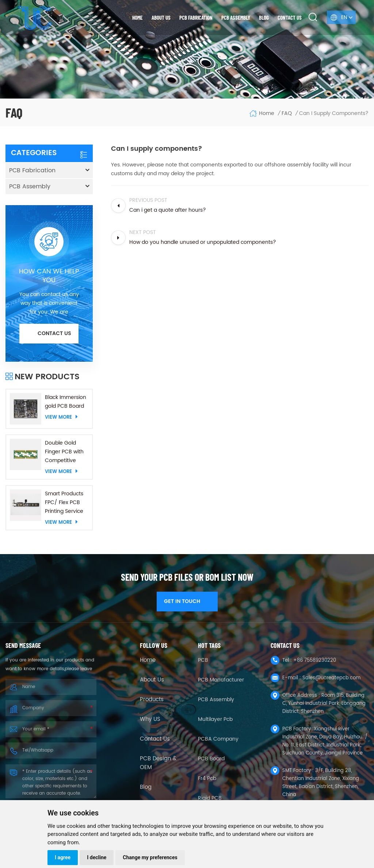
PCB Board (211, 759)
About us (161, 18)
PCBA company (218, 739)
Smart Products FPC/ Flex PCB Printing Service (64, 502)
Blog (264, 18)
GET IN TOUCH (187, 601)
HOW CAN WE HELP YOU (49, 276)
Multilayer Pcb (215, 719)
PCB (203, 660)
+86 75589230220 (315, 660)
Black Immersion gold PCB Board (66, 402)
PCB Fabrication (196, 18)
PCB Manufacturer (221, 680)
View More (61, 417)
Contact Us (155, 739)
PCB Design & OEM (158, 763)
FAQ (287, 114)
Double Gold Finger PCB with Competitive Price (64, 452)
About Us (152, 680)
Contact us (290, 18)
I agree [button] (63, 857)
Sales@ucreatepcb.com (331, 678)
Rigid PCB (210, 798)
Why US (150, 719)
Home (138, 18)
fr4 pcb (207, 778)
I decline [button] (97, 857)
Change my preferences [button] (150, 857)
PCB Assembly (236, 18)
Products (152, 700)
